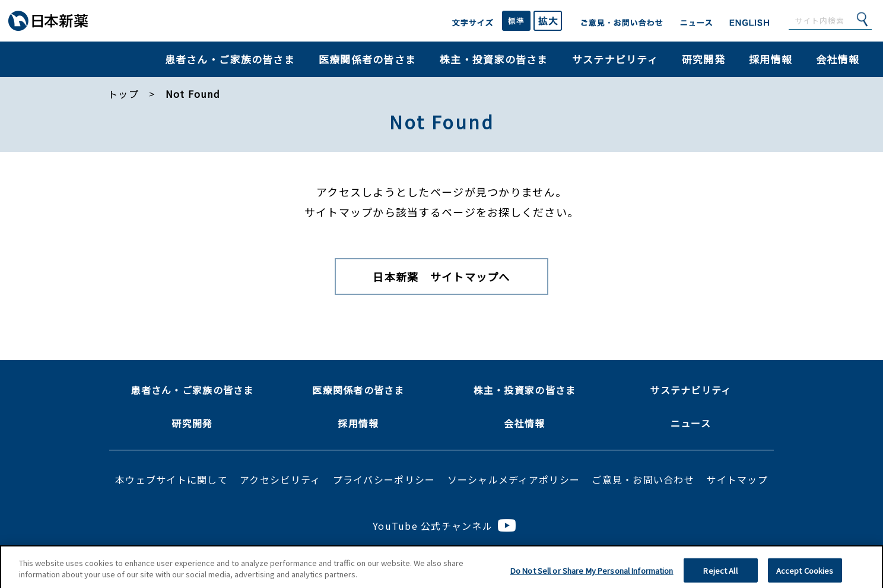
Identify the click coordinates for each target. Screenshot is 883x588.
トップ (123, 94)
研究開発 (703, 59)
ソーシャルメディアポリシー (514, 479)
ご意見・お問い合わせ (643, 479)
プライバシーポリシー (384, 479)
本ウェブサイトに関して (171, 479)
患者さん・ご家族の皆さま (230, 59)
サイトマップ (737, 479)
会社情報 (838, 59)
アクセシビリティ (280, 479)
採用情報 (771, 59)
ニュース (691, 423)
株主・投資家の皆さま (494, 59)
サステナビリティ (615, 59)
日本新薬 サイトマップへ (441, 276)
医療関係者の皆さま (367, 59)
